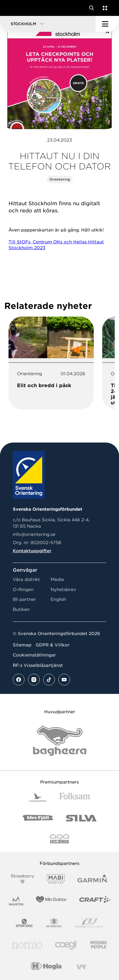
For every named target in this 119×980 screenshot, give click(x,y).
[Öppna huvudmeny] (107, 24)
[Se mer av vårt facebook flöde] (19, 680)
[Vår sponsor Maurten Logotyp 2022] (16, 901)
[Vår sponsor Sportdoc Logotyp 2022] (24, 923)
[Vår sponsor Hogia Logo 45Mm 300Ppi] (46, 967)
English (58, 599)
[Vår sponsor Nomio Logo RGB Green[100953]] (27, 945)
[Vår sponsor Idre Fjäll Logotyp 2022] (38, 818)
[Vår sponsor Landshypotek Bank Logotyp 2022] (38, 797)
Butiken (21, 609)
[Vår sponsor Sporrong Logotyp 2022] (54, 923)
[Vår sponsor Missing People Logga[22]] (99, 945)
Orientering (60, 179)
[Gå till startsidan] (14, 8)
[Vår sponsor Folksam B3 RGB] (75, 797)
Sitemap (22, 645)
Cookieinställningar (34, 655)
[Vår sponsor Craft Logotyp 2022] (95, 901)
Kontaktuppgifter (32, 551)
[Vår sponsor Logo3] (66, 945)
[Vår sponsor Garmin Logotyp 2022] (93, 879)
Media (57, 579)
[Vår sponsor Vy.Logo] (81, 967)
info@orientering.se (34, 534)
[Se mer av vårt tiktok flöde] (49, 680)
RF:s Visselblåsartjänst (38, 665)
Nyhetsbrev (63, 590)
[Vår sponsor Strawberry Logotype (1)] (23, 879)
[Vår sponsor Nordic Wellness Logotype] (89, 923)
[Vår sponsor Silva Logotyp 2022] (81, 818)
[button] (48, 24)
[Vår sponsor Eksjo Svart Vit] (60, 839)
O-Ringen (23, 590)
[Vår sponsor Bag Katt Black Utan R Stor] (60, 741)
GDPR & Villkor (53, 645)
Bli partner (24, 599)
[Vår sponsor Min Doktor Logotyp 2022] (51, 901)
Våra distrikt (26, 579)
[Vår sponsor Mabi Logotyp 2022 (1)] (56, 879)
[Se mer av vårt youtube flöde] (64, 680)
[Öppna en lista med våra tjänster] (104, 8)
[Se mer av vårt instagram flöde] (34, 680)
